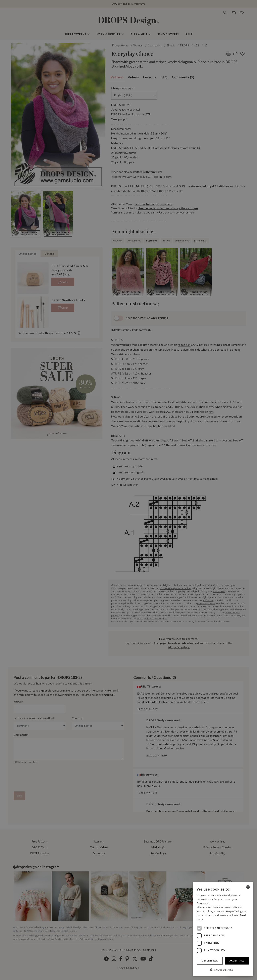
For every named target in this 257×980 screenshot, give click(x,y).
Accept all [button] (237, 961)
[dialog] (223, 929)
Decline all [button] (210, 961)
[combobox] (248, 887)
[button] (223, 970)
